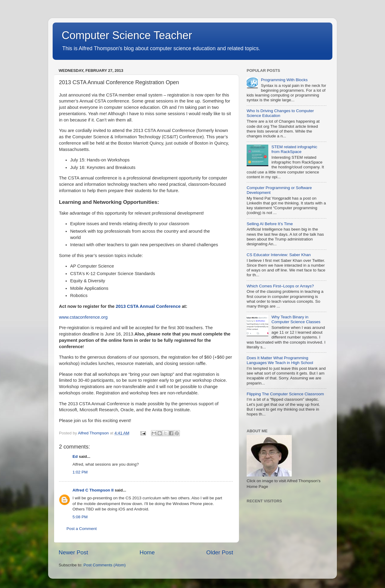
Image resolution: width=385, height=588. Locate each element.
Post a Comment (82, 529)
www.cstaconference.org (83, 317)
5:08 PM (80, 517)
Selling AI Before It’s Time (270, 224)
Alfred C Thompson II (93, 490)
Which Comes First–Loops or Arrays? (280, 286)
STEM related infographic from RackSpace (294, 149)
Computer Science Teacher (127, 35)
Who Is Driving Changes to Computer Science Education (280, 113)
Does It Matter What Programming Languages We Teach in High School (280, 360)
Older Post (220, 552)
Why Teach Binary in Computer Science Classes (296, 319)
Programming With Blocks (284, 80)
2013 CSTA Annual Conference (148, 306)
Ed (75, 456)
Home (147, 552)
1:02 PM (80, 472)
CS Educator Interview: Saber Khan (279, 255)
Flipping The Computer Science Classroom (285, 394)
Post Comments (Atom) (105, 565)
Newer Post (73, 552)
